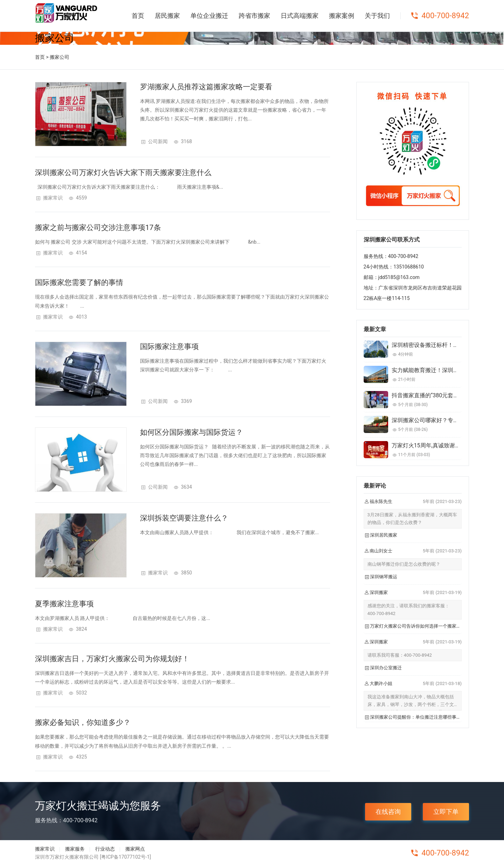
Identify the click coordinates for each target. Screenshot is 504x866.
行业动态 (105, 849)
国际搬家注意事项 (169, 347)
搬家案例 (342, 16)
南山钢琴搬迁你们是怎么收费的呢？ (404, 564)
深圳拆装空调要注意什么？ (184, 518)
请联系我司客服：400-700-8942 (400, 655)
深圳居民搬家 (384, 535)
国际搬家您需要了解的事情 (79, 282)
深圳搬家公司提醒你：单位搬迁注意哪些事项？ (418, 717)
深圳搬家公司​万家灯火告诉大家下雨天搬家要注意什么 (123, 173)
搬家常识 (53, 198)
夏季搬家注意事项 (64, 604)
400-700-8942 (445, 16)
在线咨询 (388, 812)
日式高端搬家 (300, 16)
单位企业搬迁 (209, 16)
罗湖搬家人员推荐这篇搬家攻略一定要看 (206, 87)
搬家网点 (135, 849)
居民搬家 (167, 16)
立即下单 (446, 812)
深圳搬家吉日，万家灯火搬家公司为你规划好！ (112, 659)
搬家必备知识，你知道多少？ (83, 722)
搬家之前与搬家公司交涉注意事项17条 (98, 228)
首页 (138, 16)
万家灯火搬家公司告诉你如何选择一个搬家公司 (418, 626)
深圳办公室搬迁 (386, 668)
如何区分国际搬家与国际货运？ (191, 432)
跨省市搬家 (254, 16)
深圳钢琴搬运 (384, 577)
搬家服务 (75, 849)
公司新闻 (158, 141)
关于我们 (377, 16)
